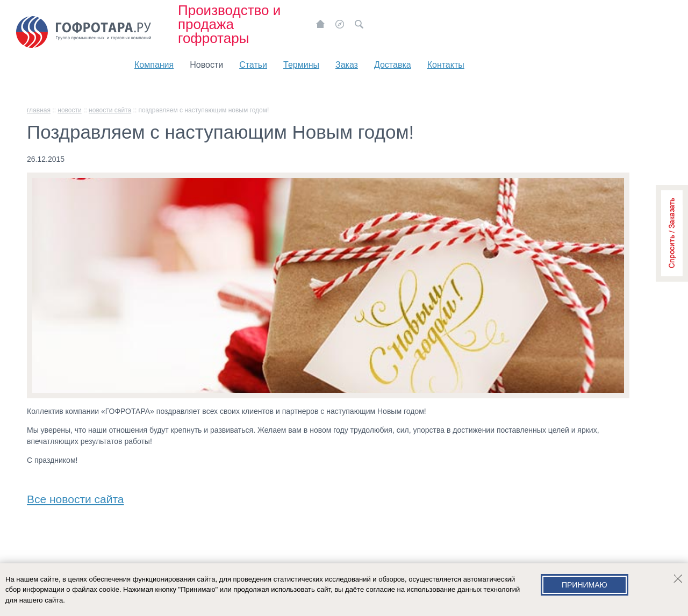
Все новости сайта (76, 497)
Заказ (347, 65)
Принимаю (585, 585)
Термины (301, 65)
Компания (154, 65)
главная (39, 110)
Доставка (393, 65)
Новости (206, 65)
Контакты (446, 65)
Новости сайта (110, 110)
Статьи (253, 65)
